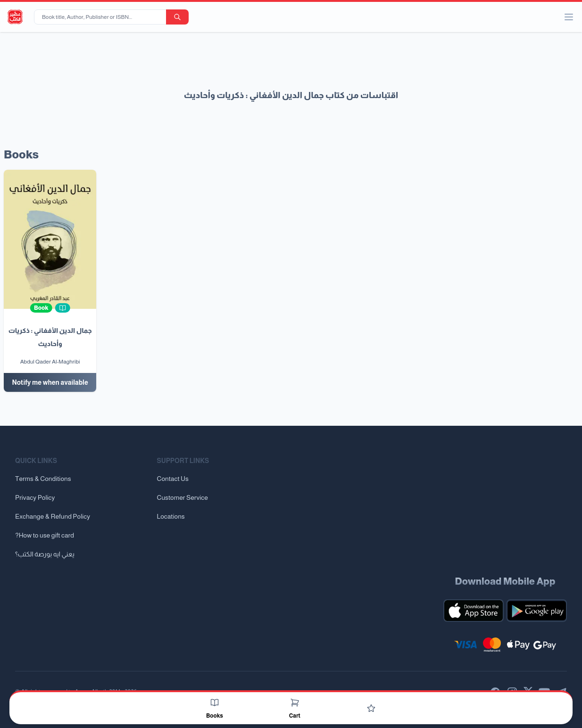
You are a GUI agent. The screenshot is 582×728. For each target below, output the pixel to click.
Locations (171, 516)
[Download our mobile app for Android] (537, 611)
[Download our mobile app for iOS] (474, 611)
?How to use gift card (45, 535)
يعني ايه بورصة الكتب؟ (45, 554)
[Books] (215, 703)
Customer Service (183, 497)
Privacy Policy (35, 497)
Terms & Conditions (43, 479)
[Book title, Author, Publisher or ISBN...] (102, 17)
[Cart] (295, 703)
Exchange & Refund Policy (53, 516)
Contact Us (173, 479)
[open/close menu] (569, 17)
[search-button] (177, 17)
